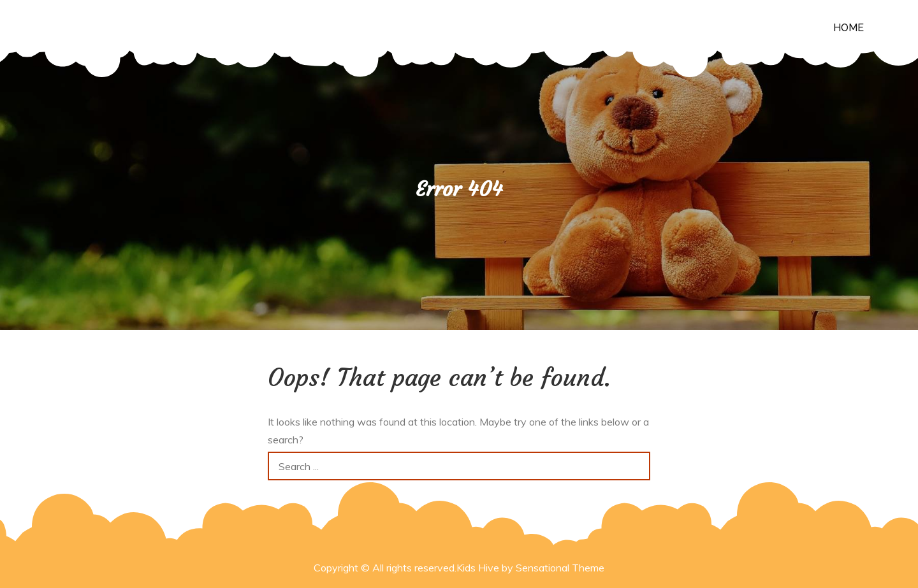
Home (849, 28)
